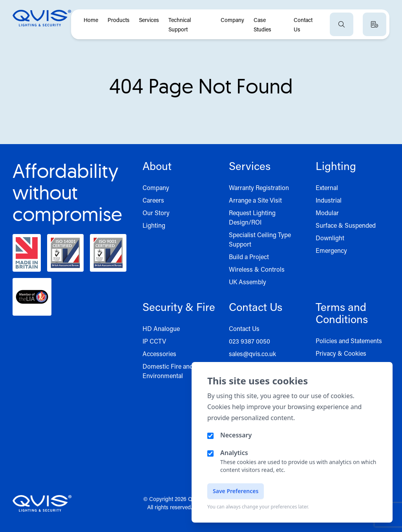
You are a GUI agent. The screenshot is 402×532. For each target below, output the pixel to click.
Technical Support (180, 25)
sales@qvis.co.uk (252, 354)
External (327, 187)
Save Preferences (236, 491)
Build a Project (249, 257)
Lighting (154, 225)
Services (149, 20)
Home (91, 20)
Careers (153, 200)
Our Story (156, 213)
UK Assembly (248, 282)
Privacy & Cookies (341, 353)
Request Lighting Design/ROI (252, 217)
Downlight (330, 238)
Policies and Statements (349, 341)
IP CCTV (154, 341)
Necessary (236, 435)
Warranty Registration (259, 187)
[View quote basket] (375, 24)
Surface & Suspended (346, 225)
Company (232, 20)
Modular (327, 213)
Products (119, 20)
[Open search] (342, 24)
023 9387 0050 (249, 341)
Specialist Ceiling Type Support (260, 239)
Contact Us (303, 25)
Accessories (159, 354)
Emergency (331, 250)
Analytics (234, 453)
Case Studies (262, 25)
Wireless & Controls (257, 269)
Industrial (329, 200)
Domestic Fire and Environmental (168, 371)
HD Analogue (161, 328)
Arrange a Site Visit (255, 200)
